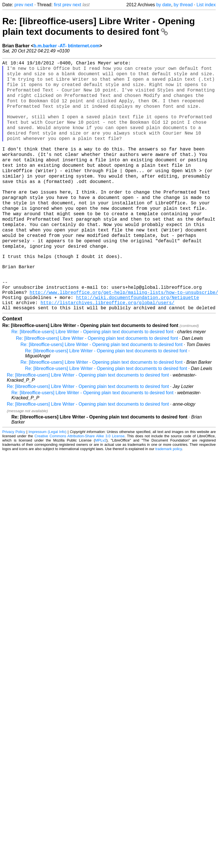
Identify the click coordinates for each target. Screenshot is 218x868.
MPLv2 (101, 485)
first (57, 5)
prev (19, 5)
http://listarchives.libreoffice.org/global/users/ (107, 346)
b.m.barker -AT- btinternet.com (67, 46)
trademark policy (169, 494)
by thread (183, 5)
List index (206, 5)
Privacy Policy (14, 476)
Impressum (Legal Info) (47, 476)
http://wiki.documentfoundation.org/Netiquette (137, 340)
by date (164, 5)
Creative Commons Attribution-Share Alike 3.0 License (79, 481)
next (29, 5)
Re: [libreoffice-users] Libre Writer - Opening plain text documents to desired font (99, 26)
